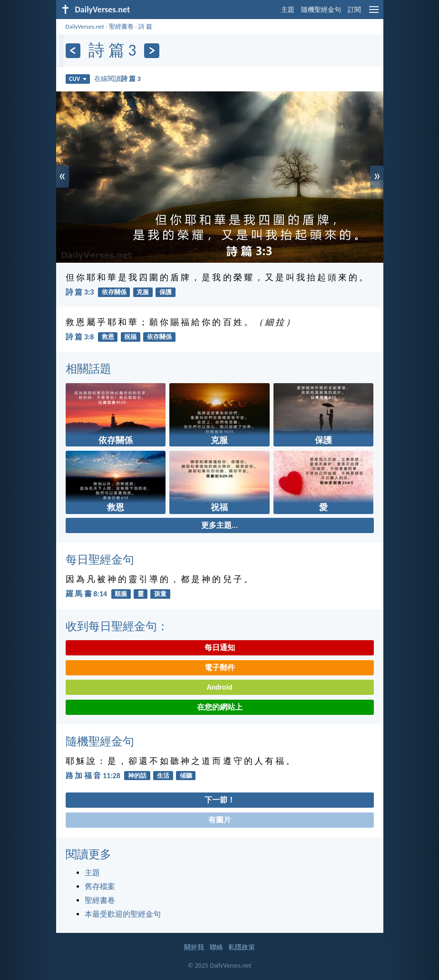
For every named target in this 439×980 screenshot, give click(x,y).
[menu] (374, 13)
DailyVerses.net (85, 26)
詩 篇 (145, 26)
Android (219, 687)
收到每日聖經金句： (117, 626)
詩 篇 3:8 (80, 337)
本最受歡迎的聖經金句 (123, 914)
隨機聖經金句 (321, 10)
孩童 (160, 594)
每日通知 (220, 648)
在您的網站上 (220, 707)
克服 (143, 292)
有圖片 (220, 820)
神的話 (137, 776)
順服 (121, 594)
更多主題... (219, 525)
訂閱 (354, 10)
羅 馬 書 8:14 (87, 594)
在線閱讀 (117, 79)
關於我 (194, 947)
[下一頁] (151, 51)
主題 (288, 10)
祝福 (130, 337)
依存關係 (114, 292)
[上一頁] (73, 51)
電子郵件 (220, 668)
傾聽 (186, 776)
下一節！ (220, 800)
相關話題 (88, 369)
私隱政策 (242, 947)
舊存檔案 (100, 886)
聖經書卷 (121, 26)
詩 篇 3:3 (80, 292)
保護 (166, 292)
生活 (163, 776)
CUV (78, 79)
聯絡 (216, 947)
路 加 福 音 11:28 (93, 776)
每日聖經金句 (100, 559)
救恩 (108, 337)
